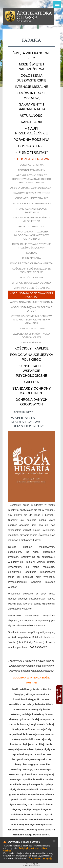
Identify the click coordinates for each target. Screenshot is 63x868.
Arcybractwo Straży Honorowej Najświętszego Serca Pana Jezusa (32, 179)
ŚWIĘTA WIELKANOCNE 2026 (32, 56)
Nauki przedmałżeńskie (31, 131)
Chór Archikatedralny (32, 198)
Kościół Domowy (32, 277)
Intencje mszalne (32, 87)
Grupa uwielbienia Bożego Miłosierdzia (32, 219)
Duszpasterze (32, 146)
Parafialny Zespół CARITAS (32, 288)
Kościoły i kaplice (32, 348)
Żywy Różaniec (32, 342)
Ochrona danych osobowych (32, 402)
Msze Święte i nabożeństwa (32, 67)
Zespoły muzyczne (31, 328)
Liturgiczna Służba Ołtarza (32, 283)
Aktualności (32, 116)
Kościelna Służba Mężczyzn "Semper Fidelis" (32, 270)
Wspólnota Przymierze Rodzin (31, 302)
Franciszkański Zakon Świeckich (32, 210)
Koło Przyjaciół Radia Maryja (31, 263)
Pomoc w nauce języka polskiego (32, 357)
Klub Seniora (32, 258)
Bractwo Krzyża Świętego (31, 193)
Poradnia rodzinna (32, 140)
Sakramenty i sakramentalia (31, 107)
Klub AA (32, 253)
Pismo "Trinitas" (31, 152)
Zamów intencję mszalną (32, 96)
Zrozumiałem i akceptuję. (41, 858)
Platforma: (32, 863)
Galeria (32, 382)
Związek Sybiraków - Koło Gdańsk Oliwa (32, 335)
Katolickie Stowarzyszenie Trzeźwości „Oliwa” (32, 246)
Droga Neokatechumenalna (32, 203)
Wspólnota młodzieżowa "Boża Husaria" (32, 295)
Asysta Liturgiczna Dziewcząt (31, 188)
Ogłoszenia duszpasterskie (32, 78)
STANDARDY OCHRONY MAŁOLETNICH (32, 391)
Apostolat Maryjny (32, 170)
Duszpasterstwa (32, 159)
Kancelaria (32, 122)
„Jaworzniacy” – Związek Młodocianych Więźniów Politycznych (32, 235)
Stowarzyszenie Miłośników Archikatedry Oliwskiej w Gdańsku (31, 320)
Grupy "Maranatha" (32, 226)
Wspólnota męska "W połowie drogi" (32, 309)
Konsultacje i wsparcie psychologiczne (32, 371)
